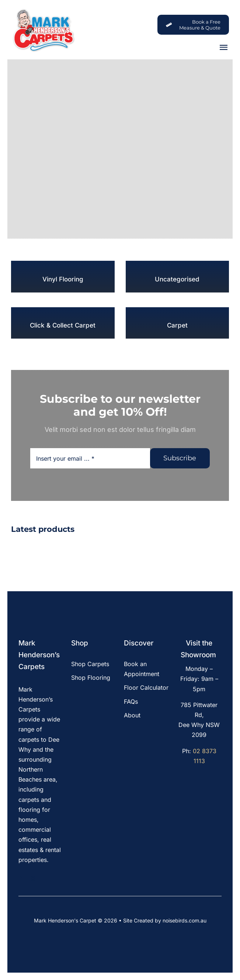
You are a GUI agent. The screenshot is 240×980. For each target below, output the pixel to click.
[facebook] (21, 879)
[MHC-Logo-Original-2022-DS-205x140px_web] (43, 11)
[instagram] (33, 879)
